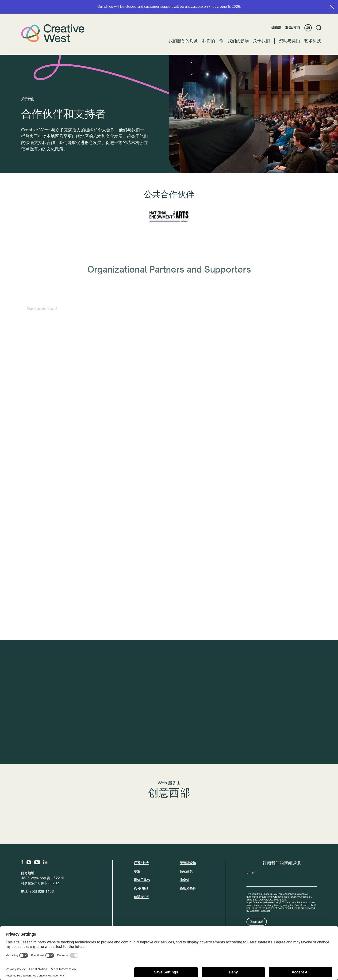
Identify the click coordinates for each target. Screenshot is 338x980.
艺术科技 (313, 41)
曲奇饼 (184, 880)
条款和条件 (188, 889)
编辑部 (276, 28)
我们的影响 (238, 41)
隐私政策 (186, 871)
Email (251, 872)
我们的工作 (213, 41)
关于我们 (261, 41)
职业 (137, 871)
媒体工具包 (142, 880)
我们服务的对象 (183, 41)
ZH (308, 28)
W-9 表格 (141, 889)
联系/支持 (293, 28)
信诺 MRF (141, 897)
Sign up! (257, 922)
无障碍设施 (188, 863)
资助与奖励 (289, 41)
